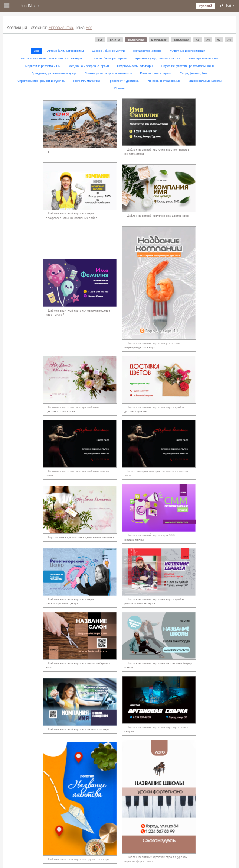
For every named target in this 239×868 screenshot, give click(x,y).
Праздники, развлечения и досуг (54, 73)
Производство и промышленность (108, 73)
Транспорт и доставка (124, 81)
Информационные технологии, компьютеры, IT (53, 59)
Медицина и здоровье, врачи (89, 66)
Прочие (119, 88)
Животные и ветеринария (187, 51)
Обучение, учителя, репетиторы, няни (187, 66)
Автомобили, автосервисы (66, 51)
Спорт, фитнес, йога (194, 73)
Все (36, 51)
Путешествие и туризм (156, 73)
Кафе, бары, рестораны (111, 59)
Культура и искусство (204, 59)
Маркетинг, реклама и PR (43, 66)
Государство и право (147, 51)
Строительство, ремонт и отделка (41, 81)
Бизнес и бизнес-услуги (108, 51)
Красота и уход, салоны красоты (158, 59)
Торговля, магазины (86, 81)
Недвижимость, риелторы (135, 66)
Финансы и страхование (164, 81)
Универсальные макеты (205, 81)
